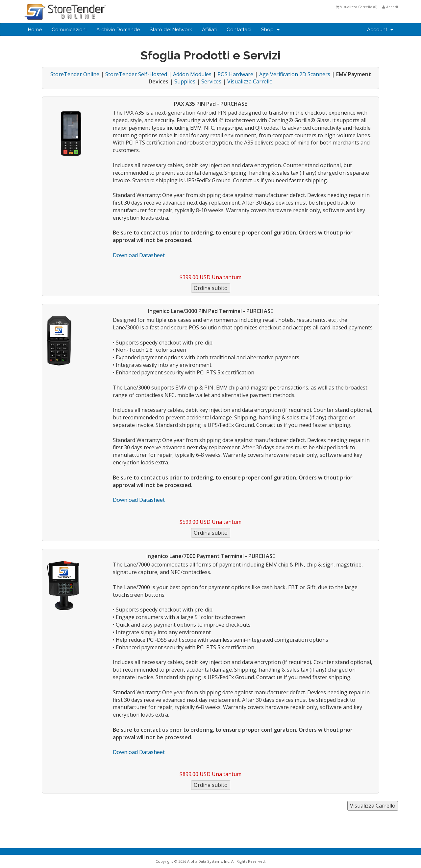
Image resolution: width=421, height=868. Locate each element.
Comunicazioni (69, 30)
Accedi (390, 7)
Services (211, 81)
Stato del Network (171, 30)
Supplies (185, 81)
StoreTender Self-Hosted (136, 74)
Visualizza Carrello (250, 81)
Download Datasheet (139, 255)
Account (380, 30)
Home (35, 30)
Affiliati (209, 30)
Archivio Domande (118, 30)
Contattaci (239, 30)
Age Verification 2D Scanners (295, 74)
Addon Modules (192, 74)
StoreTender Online (75, 74)
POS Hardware (235, 74)
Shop (270, 30)
